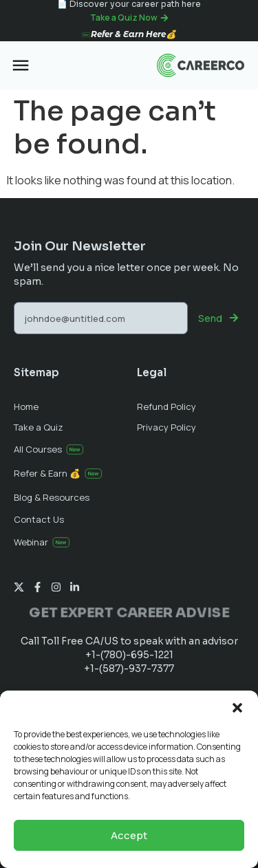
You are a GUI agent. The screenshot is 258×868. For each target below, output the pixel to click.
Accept (129, 835)
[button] (237, 708)
